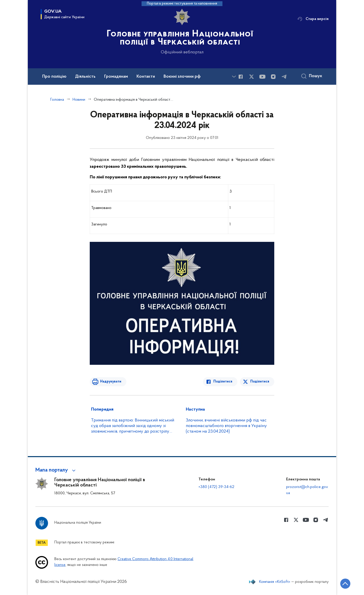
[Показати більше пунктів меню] (234, 77)
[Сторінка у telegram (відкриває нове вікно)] (284, 77)
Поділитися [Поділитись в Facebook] (223, 382)
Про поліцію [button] (54, 77)
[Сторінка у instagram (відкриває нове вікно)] (273, 77)
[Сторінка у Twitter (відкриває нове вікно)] (252, 77)
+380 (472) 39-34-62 (216, 487)
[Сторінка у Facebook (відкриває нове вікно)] (241, 77)
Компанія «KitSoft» (275, 582)
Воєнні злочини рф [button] (182, 77)
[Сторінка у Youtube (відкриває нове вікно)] (262, 77)
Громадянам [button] (116, 77)
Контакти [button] (146, 77)
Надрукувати (110, 382)
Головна (57, 100)
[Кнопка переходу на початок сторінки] (345, 584)
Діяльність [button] (85, 77)
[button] (56, 470)
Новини (79, 100)
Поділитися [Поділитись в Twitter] (260, 382)
